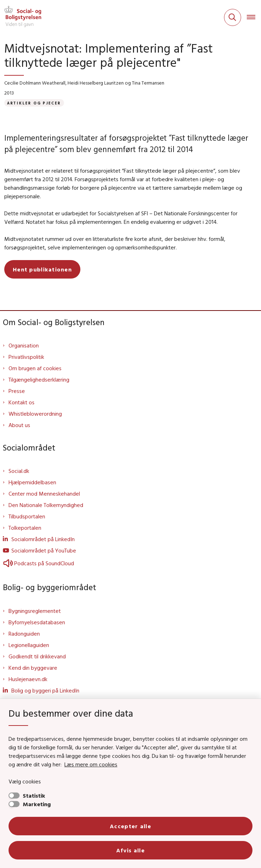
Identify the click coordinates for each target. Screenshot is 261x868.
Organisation (24, 345)
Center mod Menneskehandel (44, 494)
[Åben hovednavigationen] (254, 17)
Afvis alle (130, 850)
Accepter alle (130, 826)
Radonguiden (24, 634)
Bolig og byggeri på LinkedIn (45, 690)
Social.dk (19, 471)
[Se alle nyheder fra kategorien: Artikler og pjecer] (34, 103)
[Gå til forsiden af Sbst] (21, 17)
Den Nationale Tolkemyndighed (46, 505)
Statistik (34, 796)
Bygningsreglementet (35, 611)
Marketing (37, 804)
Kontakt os (22, 402)
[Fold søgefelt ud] (233, 17)
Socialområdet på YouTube (44, 550)
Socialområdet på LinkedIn (43, 539)
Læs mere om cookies (91, 764)
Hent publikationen (42, 269)
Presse (17, 391)
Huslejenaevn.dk (28, 679)
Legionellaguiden (29, 645)
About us (19, 425)
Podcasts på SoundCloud (38, 563)
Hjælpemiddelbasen (32, 482)
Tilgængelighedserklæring (39, 379)
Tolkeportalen (25, 528)
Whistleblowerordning (35, 414)
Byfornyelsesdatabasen (37, 622)
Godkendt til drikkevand (37, 656)
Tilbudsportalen (27, 516)
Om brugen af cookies (35, 368)
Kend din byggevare (33, 668)
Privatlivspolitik (26, 357)
